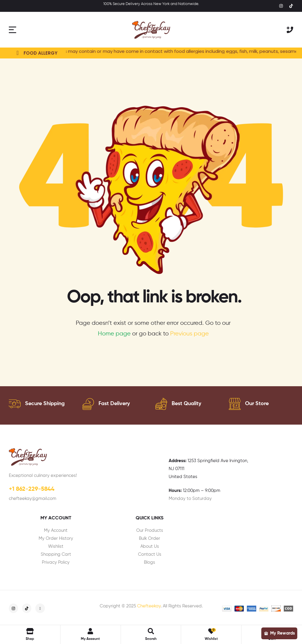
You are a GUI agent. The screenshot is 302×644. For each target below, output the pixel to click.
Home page (114, 334)
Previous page (189, 334)
